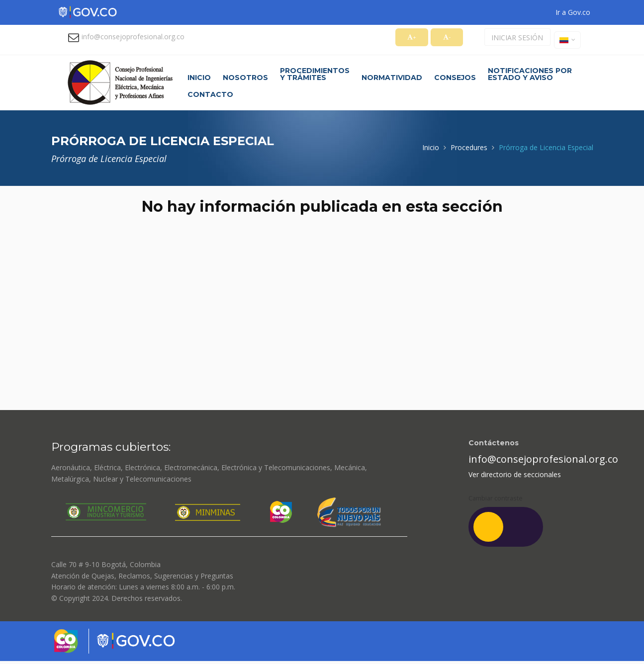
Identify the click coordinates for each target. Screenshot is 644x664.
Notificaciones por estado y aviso (530, 74)
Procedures (469, 147)
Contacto (210, 94)
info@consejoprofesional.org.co (133, 37)
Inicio (199, 78)
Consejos (455, 78)
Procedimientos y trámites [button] (315, 74)
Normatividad (392, 78)
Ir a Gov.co (573, 12)
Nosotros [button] (245, 78)
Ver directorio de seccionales (515, 474)
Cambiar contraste (496, 498)
